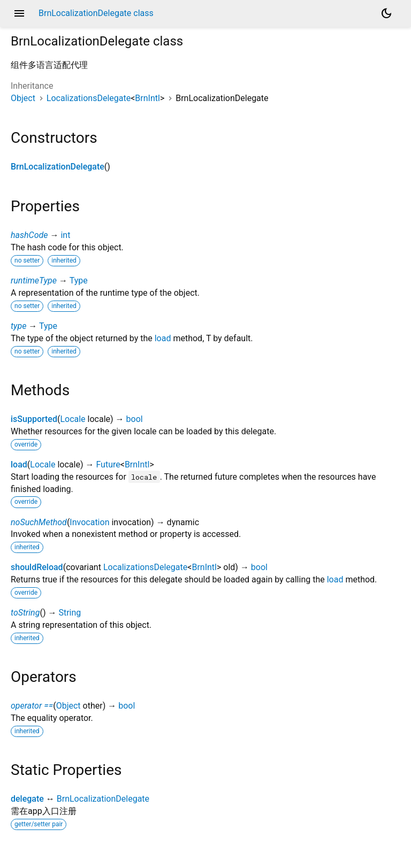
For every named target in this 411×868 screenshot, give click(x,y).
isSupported (34, 419)
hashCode (29, 235)
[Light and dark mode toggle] (386, 13)
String (70, 613)
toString (25, 613)
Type (79, 281)
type (18, 326)
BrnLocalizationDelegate (58, 167)
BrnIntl (147, 98)
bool (135, 419)
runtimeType (34, 281)
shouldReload (37, 567)
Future (108, 464)
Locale (73, 419)
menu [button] (19, 13)
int (65, 235)
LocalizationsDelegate (89, 98)
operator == (32, 706)
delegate (27, 799)
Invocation (89, 522)
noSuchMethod (39, 522)
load (163, 338)
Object (23, 98)
